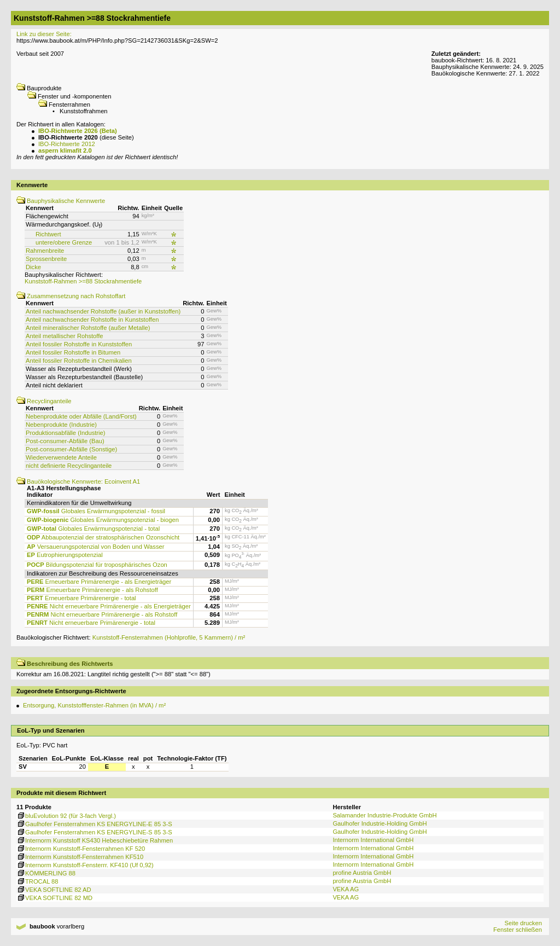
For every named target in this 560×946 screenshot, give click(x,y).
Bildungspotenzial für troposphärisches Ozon (97, 565)
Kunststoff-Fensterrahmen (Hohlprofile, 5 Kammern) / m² (169, 637)
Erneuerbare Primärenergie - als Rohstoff (92, 590)
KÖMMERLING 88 (46, 873)
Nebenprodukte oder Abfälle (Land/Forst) (81, 416)
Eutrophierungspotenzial (65, 555)
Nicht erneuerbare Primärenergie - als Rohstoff (102, 614)
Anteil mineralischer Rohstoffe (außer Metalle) (88, 328)
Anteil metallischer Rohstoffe (65, 336)
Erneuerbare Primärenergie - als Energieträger (99, 582)
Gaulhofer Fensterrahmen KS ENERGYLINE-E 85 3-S (94, 824)
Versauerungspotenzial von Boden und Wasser (95, 547)
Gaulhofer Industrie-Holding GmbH (380, 823)
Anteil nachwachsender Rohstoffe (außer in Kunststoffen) (103, 311)
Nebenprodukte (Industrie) (61, 425)
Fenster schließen (518, 930)
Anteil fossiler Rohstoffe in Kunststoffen (79, 344)
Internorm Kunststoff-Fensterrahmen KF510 (80, 857)
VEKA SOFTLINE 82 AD (54, 890)
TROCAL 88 (37, 881)
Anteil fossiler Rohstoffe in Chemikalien (79, 361)
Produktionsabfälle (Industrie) (66, 433)
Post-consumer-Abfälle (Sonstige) (71, 449)
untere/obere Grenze (64, 242)
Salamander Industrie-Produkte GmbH (384, 815)
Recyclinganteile (44, 401)
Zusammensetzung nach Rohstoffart (71, 296)
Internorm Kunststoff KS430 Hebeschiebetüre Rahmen (95, 840)
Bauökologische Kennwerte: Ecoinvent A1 (78, 481)
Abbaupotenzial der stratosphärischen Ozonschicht (103, 537)
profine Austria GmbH (362, 873)
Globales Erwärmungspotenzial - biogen (103, 520)
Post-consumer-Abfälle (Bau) (65, 441)
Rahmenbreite (45, 251)
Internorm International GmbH (373, 840)
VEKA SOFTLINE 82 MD (54, 898)
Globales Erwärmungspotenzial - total (93, 529)
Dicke (33, 267)
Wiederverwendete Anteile (61, 457)
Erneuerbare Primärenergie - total (81, 598)
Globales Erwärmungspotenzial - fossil (96, 511)
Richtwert (48, 234)
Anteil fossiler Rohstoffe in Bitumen (73, 352)
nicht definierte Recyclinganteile (69, 466)
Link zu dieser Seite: (44, 34)
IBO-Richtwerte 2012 (67, 144)
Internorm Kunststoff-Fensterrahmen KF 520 (81, 849)
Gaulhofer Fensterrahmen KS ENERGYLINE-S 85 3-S (94, 832)
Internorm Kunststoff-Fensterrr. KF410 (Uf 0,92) (85, 865)
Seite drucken (523, 923)
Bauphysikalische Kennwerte (61, 201)
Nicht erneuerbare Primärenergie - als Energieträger (109, 606)
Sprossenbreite (46, 259)
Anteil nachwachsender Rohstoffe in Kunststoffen (92, 320)
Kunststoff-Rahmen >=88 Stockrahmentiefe (83, 281)
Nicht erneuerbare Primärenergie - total (91, 623)
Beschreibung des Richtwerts (65, 664)
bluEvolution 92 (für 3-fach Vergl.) (66, 816)
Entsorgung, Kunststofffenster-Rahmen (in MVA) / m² (94, 705)
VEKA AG (346, 889)
